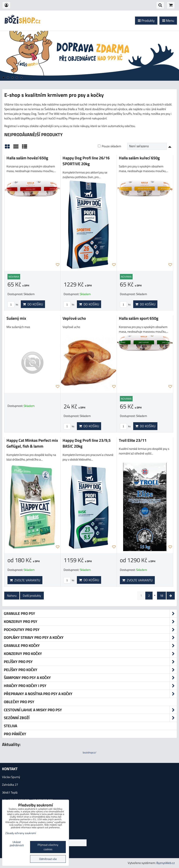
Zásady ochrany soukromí (21, 833)
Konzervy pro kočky (90, 654)
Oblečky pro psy (19, 702)
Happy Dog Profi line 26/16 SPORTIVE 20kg (86, 161)
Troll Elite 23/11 (133, 440)
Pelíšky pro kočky (90, 670)
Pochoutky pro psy (90, 630)
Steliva (10, 726)
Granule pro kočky (90, 646)
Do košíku (33, 304)
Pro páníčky (15, 734)
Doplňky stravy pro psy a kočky (90, 638)
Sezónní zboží (90, 718)
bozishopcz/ (89, 752)
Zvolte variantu (25, 580)
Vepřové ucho (74, 318)
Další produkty (32, 596)
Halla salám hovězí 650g (27, 158)
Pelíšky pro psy (90, 662)
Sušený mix (16, 318)
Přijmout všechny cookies (48, 847)
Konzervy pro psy (90, 622)
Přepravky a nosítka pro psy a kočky (90, 694)
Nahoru (12, 596)
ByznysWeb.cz (166, 863)
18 (161, 596)
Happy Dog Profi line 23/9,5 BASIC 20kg (87, 443)
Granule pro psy (90, 614)
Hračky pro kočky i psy (90, 686)
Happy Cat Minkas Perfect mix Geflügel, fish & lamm (32, 443)
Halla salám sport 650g (139, 318)
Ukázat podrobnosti (17, 844)
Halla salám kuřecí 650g (139, 158)
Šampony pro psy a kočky (90, 678)
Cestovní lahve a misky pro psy (90, 710)
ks (13, 304)
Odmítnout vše (48, 859)
